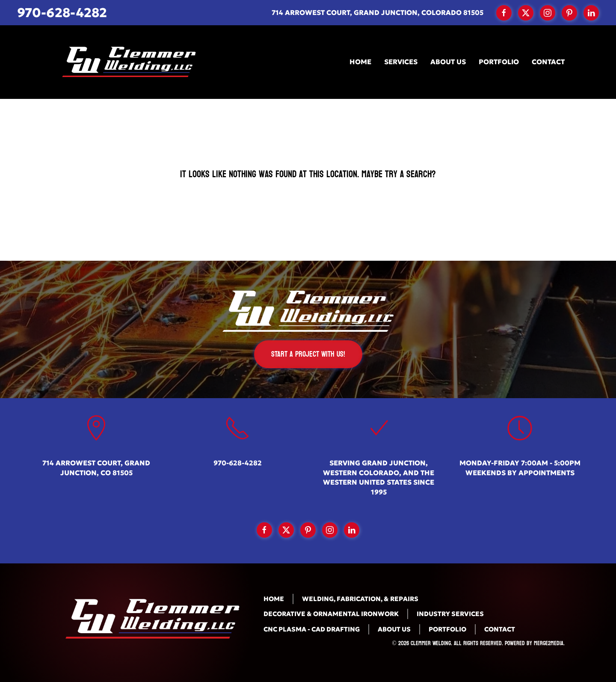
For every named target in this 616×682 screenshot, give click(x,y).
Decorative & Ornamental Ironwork (331, 614)
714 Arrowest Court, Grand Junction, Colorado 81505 (378, 12)
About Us (448, 62)
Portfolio (499, 62)
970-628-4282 (62, 13)
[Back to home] (126, 62)
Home (360, 62)
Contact (548, 62)
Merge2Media (549, 643)
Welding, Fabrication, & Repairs (360, 599)
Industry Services (450, 614)
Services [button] (401, 62)
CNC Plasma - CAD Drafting (312, 629)
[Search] (308, 221)
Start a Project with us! (308, 354)
